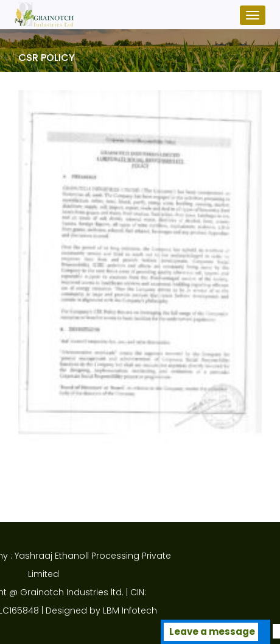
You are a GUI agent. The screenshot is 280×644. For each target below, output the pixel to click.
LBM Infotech (90, 610)
